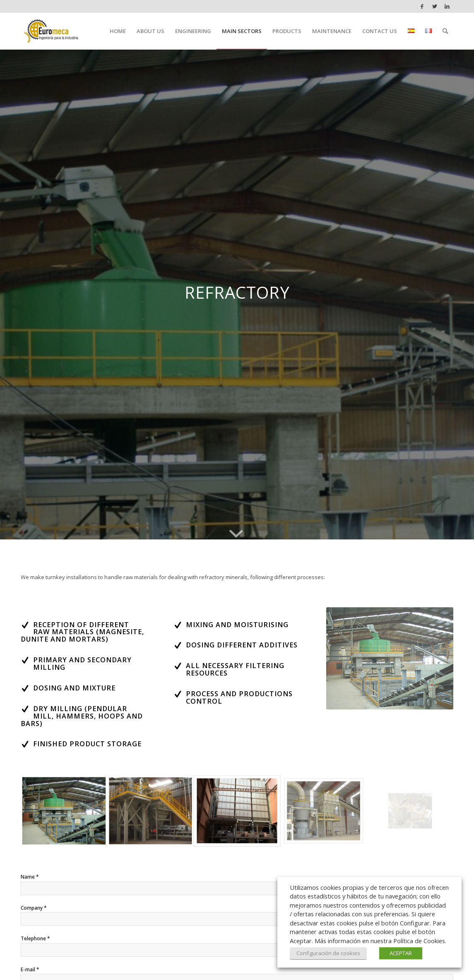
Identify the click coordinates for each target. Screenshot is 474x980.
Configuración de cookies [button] (328, 953)
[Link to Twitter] (434, 6)
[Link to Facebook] (422, 6)
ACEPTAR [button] (401, 953)
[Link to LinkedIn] (447, 6)
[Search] (445, 31)
